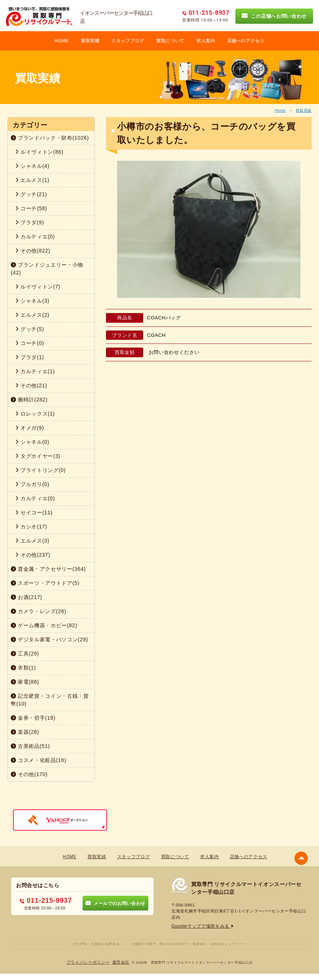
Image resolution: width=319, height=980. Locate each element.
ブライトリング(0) (41, 470)
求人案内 (206, 41)
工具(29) (25, 654)
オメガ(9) (30, 428)
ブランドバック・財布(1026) (50, 138)
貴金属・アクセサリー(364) (48, 569)
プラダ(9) (30, 222)
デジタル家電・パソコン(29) (49, 639)
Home (280, 110)
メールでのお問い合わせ (115, 903)
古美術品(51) (30, 746)
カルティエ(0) (35, 237)
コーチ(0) (30, 343)
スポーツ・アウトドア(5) (45, 583)
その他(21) (31, 385)
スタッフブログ (128, 41)
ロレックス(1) (35, 414)
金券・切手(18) (33, 718)
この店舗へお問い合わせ (274, 16)
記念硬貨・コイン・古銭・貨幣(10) (50, 700)
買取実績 (304, 110)
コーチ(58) (31, 208)
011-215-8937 (46, 900)
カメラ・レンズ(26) (38, 611)
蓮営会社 (119, 962)
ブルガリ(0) (32, 484)
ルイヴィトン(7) (38, 287)
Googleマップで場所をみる (200, 926)
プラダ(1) (30, 357)
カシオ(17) (31, 527)
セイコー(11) (34, 512)
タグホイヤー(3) (38, 456)
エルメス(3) (32, 541)
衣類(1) (23, 668)
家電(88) (25, 682)
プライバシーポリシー (89, 962)
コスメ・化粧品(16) (38, 760)
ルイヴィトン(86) (39, 152)
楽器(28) (25, 732)
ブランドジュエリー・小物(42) (47, 269)
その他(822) (33, 251)
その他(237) (33, 555)
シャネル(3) (32, 301)
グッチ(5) (30, 329)
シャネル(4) (32, 166)
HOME (62, 41)
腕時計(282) (29, 400)
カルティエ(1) (35, 371)
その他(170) (29, 774)
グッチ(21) (31, 194)
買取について (170, 41)
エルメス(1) (32, 180)
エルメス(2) (32, 315)
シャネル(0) (32, 442)
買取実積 (90, 41)
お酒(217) (26, 597)
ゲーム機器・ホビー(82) (44, 625)
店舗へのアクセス (246, 41)
